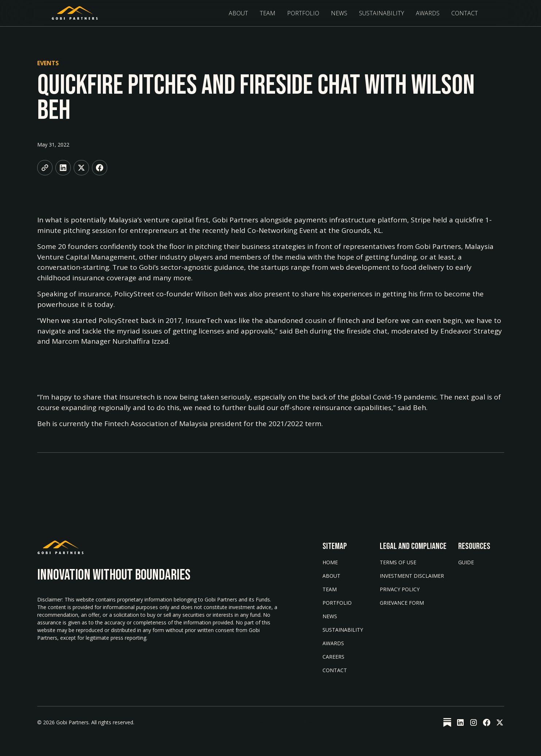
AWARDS (333, 643)
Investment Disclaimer (412, 576)
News (339, 13)
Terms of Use (398, 562)
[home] (75, 13)
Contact (465, 13)
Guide (466, 562)
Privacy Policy (400, 589)
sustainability (382, 13)
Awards (428, 13)
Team (268, 13)
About (238, 13)
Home (330, 562)
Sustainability (343, 630)
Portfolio (303, 13)
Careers (333, 657)
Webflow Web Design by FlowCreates (288, 722)
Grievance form (402, 603)
